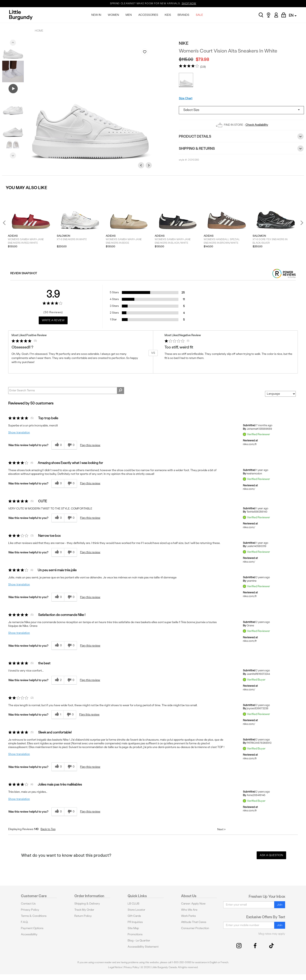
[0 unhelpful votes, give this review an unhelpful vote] (71, 445)
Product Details (241, 136)
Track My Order (84, 910)
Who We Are (189, 910)
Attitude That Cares (194, 922)
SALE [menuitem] (199, 15)
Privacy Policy (30, 910)
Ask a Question (271, 855)
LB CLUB (133, 904)
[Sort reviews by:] (280, 394)
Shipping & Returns (241, 148)
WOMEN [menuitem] (113, 15)
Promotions (135, 934)
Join (280, 905)
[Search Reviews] (66, 391)
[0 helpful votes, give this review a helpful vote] (58, 445)
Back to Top (48, 829)
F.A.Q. (25, 922)
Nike (184, 43)
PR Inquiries (135, 922)
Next (13, 154)
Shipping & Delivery (87, 904)
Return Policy (83, 916)
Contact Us (28, 904)
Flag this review (90, 445)
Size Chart (186, 98)
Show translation (19, 432)
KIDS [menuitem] (168, 15)
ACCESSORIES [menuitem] (148, 15)
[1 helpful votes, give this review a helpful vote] (57, 715)
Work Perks (188, 916)
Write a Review (53, 320)
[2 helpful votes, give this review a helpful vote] (58, 680)
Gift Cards (134, 916)
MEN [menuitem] (129, 15)
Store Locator (136, 910)
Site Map (133, 928)
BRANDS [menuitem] (183, 15)
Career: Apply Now (193, 904)
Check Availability (257, 125)
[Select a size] (241, 110)
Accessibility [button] (29, 934)
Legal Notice (115, 967)
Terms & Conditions (34, 916)
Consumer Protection (195, 928)
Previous (13, 42)
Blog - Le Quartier (139, 941)
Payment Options (32, 928)
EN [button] (293, 15)
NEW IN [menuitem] (96, 15)
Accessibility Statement (143, 947)
